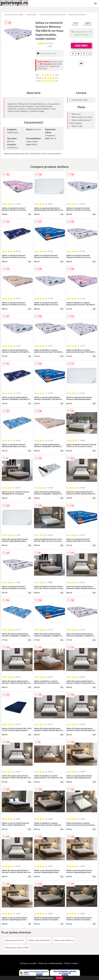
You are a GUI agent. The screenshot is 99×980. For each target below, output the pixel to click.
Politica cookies (71, 963)
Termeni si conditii (28, 963)
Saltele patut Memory (64, 940)
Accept (59, 978)
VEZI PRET (81, 46)
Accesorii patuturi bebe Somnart (53, 15)
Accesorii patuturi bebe (14, 15)
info (30, 214)
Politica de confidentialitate (50, 963)
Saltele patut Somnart (77, 15)
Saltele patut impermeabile (17, 948)
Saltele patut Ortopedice (39, 940)
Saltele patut (31, 15)
